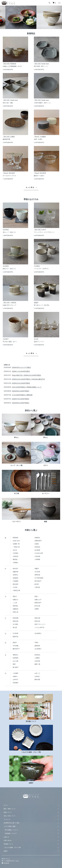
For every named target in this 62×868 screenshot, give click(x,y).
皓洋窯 (37, 584)
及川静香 (37, 550)
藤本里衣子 (16, 649)
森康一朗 (37, 664)
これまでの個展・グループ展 (12, 848)
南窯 (14, 664)
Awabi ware (16, 541)
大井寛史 (15, 553)
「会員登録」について (10, 833)
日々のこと (6, 859)
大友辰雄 (37, 556)
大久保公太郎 (39, 553)
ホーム (6, 805)
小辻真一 (15, 587)
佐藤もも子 (38, 600)
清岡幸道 (37, 575)
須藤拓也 (15, 609)
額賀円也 (15, 637)
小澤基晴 (37, 559)
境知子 (15, 596)
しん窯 (15, 603)
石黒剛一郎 (16, 544)
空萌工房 (15, 612)
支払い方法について (10, 816)
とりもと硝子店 (39, 627)
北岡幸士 (15, 575)
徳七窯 (15, 627)
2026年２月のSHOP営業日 (21, 371)
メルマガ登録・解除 (10, 826)
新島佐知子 (38, 603)
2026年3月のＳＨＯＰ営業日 (21, 367)
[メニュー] (59, 3)
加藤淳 (37, 569)
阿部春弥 (15, 538)
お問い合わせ (8, 840)
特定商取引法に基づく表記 (12, 823)
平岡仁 (37, 642)
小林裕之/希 (16, 590)
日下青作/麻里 (39, 578)
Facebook (5, 863)
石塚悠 (37, 544)
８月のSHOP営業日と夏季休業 (22, 395)
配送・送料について (10, 809)
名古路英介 (38, 633)
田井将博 (15, 618)
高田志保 (15, 621)
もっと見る (30, 187)
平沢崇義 (15, 646)
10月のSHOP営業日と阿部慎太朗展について (27, 387)
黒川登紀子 (38, 581)
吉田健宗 (15, 683)
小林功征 (37, 587)
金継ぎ (6, 851)
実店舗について (8, 844)
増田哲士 (15, 655)
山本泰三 (37, 676)
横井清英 (37, 679)
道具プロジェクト (40, 624)
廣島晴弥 (37, 646)
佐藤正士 (15, 600)
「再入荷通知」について (11, 830)
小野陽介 (15, 563)
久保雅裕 (15, 581)
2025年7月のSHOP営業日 (21, 399)
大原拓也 (15, 556)
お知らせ (6, 837)
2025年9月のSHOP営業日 (21, 391)
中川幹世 (15, 633)
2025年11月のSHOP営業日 (21, 383)
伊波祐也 (37, 547)
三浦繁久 (37, 658)
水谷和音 (37, 661)
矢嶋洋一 (15, 676)
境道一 (37, 596)
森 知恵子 (16, 667)
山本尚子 (15, 679)
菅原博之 (15, 606)
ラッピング (7, 819)
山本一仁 (37, 673)
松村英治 (37, 655)
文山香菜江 (38, 649)
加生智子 (15, 569)
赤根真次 (37, 538)
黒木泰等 (15, 584)
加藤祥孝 (15, 572)
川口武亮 (37, 572)
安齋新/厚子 (38, 541)
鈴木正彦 (37, 606)
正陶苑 (37, 609)
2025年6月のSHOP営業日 (21, 403)
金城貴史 (15, 578)
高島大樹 (37, 618)
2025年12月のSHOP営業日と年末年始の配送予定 (28, 379)
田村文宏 (37, 621)
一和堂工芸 (16, 547)
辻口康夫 (15, 624)
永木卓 (15, 550)
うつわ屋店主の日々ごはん (10, 861)
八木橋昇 (15, 673)
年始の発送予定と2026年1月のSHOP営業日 (27, 375)
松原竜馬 (15, 658)
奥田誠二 (15, 559)
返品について (8, 812)
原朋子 (15, 642)
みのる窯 (15, 661)
